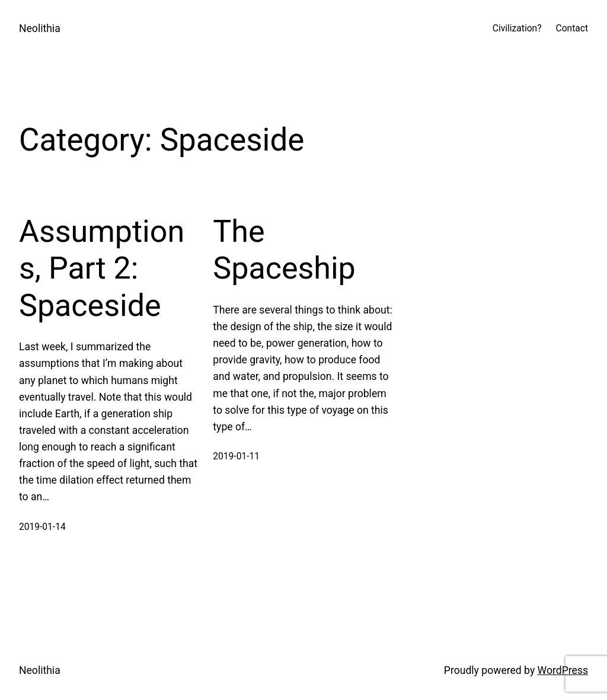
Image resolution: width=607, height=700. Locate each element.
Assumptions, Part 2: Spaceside (102, 269)
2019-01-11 (236, 456)
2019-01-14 (42, 527)
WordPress (563, 670)
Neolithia (40, 28)
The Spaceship (284, 250)
